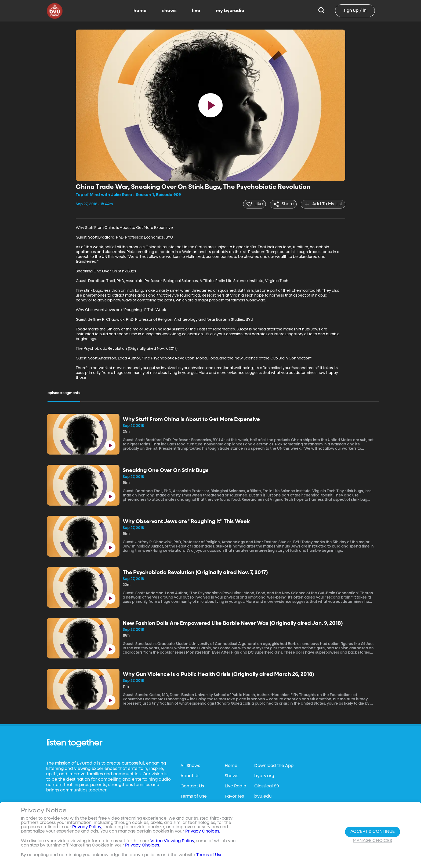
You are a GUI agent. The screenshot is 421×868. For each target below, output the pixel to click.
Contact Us (192, 786)
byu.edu (263, 796)
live (196, 11)
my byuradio (230, 11)
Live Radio (235, 786)
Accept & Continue (373, 832)
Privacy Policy (87, 827)
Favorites (234, 796)
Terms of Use (194, 796)
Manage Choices (372, 841)
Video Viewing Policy (172, 841)
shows (169, 11)
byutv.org (264, 776)
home (140, 11)
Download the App (274, 766)
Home (231, 766)
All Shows (190, 766)
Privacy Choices (142, 845)
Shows (231, 776)
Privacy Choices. (203, 831)
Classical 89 (267, 786)
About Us (190, 776)
